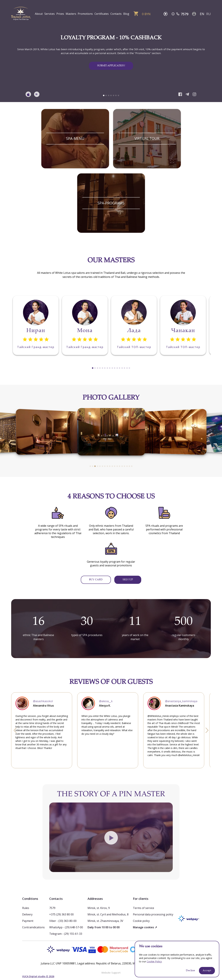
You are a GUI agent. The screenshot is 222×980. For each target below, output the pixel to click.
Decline (190, 971)
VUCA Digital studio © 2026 (38, 976)
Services (50, 14)
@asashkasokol (43, 701)
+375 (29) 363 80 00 (61, 914)
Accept (207, 971)
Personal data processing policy (153, 914)
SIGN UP (128, 580)
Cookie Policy (154, 961)
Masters (71, 14)
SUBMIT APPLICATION (111, 66)
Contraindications (33, 927)
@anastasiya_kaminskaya (181, 701)
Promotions (85, 14)
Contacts (116, 14)
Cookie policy (141, 921)
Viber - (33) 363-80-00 (63, 921)
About (39, 14)
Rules (26, 908)
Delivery (27, 914)
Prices (60, 14)
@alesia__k (106, 701)
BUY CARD (96, 580)
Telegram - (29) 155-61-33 (66, 934)
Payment (28, 921)
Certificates (102, 14)
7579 (185, 14)
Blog (126, 14)
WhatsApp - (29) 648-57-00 (66, 927)
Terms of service (144, 908)
